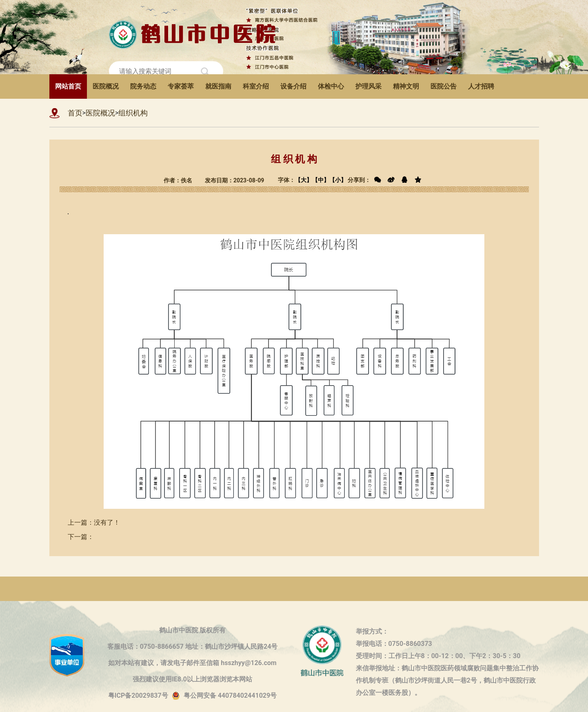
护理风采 (368, 86)
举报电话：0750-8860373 (394, 644)
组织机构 (133, 113)
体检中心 (331, 86)
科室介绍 (256, 86)
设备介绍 (293, 86)
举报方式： (372, 631)
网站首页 (68, 86)
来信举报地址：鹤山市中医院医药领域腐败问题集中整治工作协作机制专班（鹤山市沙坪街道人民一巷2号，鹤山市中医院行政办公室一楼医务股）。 (447, 669)
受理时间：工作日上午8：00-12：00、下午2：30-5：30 (438, 656)
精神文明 (406, 86)
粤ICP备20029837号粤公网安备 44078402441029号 (192, 696)
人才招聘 (481, 86)
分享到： (386, 180)
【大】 (304, 180)
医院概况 (106, 86)
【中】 (321, 180)
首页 (75, 113)
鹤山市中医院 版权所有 (193, 630)
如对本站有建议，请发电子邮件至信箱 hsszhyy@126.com (192, 663)
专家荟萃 (181, 86)
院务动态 (143, 86)
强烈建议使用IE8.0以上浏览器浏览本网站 (192, 679)
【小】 (338, 180)
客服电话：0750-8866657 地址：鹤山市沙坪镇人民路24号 (193, 647)
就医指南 (218, 86)
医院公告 (444, 86)
